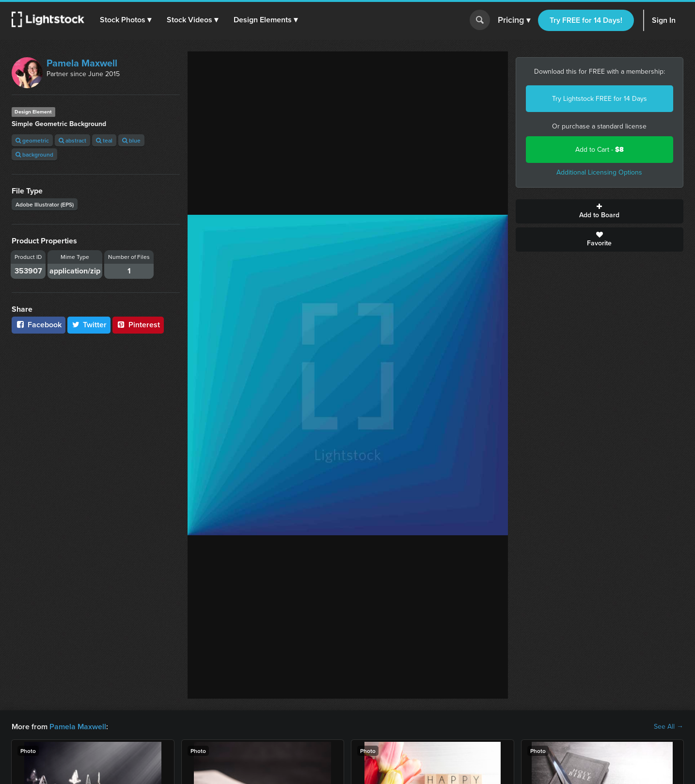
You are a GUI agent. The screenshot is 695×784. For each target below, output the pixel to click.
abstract (72, 140)
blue (131, 140)
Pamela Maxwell (82, 63)
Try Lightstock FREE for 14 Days (600, 99)
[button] (126, 20)
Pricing (514, 20)
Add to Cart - (600, 150)
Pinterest (138, 325)
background (34, 154)
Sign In (664, 20)
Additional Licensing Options (599, 172)
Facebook (39, 325)
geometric (32, 140)
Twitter (89, 325)
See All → (669, 727)
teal (104, 140)
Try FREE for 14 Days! (586, 20)
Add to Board (600, 211)
